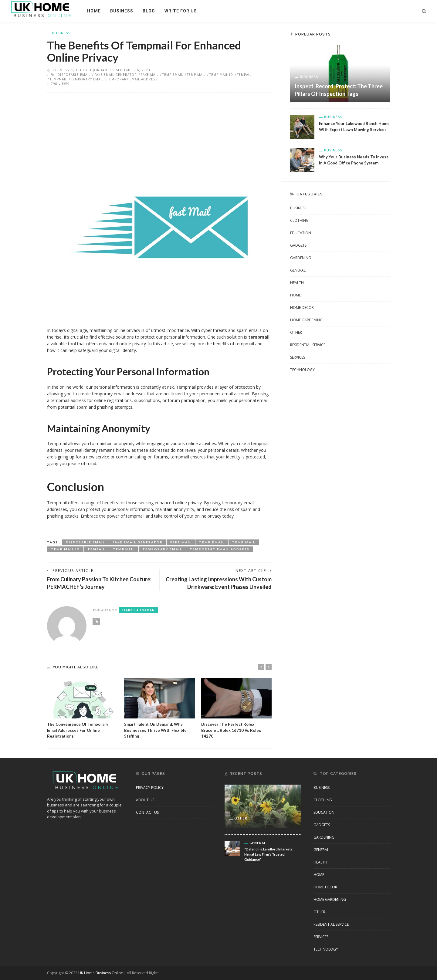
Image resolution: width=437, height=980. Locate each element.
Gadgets (298, 245)
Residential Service (308, 345)
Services (298, 357)
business (122, 11)
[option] (83, 708)
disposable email (74, 75)
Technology (302, 370)
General (298, 270)
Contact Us (147, 812)
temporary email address (132, 79)
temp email (173, 75)
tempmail (58, 79)
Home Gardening (306, 320)
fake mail (150, 75)
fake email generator (116, 75)
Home (94, 11)
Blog (149, 11)
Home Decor (302, 308)
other (296, 332)
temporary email (87, 79)
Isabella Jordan (92, 70)
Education (301, 233)
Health (297, 283)
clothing (299, 220)
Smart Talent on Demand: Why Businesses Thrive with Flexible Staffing (155, 730)
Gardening (301, 258)
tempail (244, 75)
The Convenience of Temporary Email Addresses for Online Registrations (78, 730)
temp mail (196, 75)
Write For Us (181, 11)
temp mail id (221, 75)
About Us (145, 800)
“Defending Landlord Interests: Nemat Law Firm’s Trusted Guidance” (269, 854)
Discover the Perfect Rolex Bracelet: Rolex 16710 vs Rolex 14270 (231, 730)
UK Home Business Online (101, 973)
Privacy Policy (150, 787)
